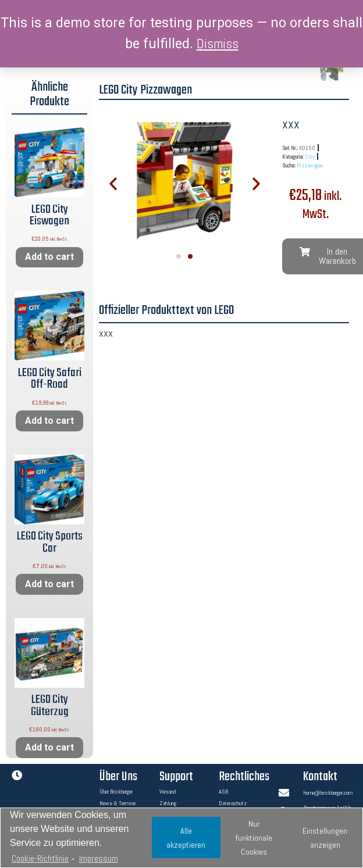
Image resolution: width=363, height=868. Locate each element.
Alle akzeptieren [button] (186, 838)
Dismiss (218, 44)
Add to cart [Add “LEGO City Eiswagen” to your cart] (49, 257)
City (310, 157)
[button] (179, 256)
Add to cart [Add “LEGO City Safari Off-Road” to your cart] (49, 421)
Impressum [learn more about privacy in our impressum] (99, 858)
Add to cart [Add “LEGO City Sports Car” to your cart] (49, 584)
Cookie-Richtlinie (40, 858)
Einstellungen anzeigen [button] (325, 838)
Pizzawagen (310, 165)
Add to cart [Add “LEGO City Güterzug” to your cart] (49, 747)
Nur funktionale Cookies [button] (254, 838)
